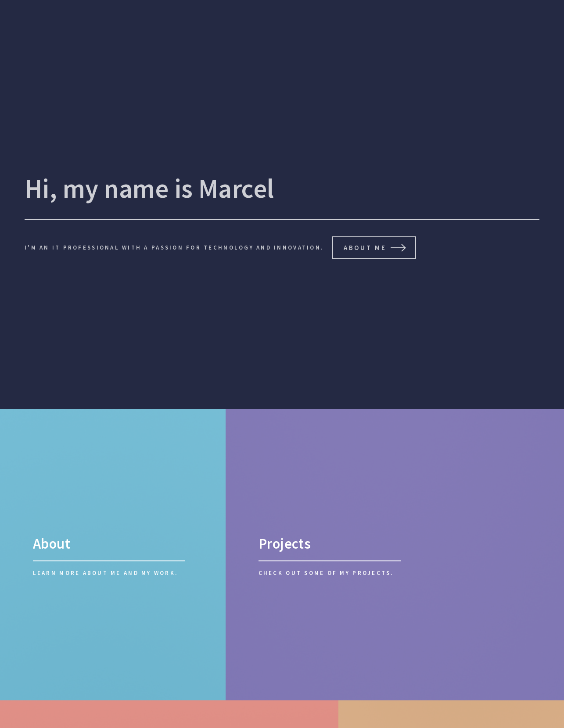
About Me (365, 248)
